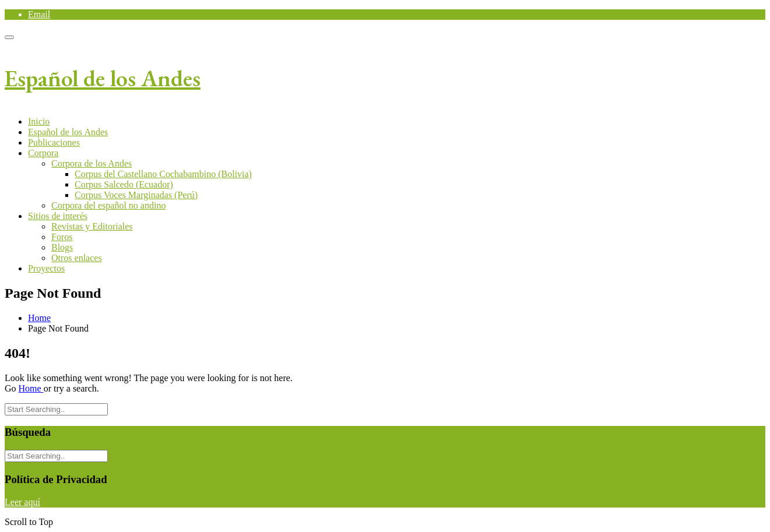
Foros (62, 237)
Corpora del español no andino (108, 205)
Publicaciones (54, 142)
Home (39, 318)
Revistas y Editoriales (92, 226)
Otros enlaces (77, 258)
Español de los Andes (103, 78)
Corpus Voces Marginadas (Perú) (136, 195)
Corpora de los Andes (92, 163)
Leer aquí (22, 502)
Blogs (62, 247)
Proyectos (46, 268)
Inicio (39, 121)
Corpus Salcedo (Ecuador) (124, 184)
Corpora (43, 153)
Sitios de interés (58, 216)
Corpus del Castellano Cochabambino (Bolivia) (163, 174)
